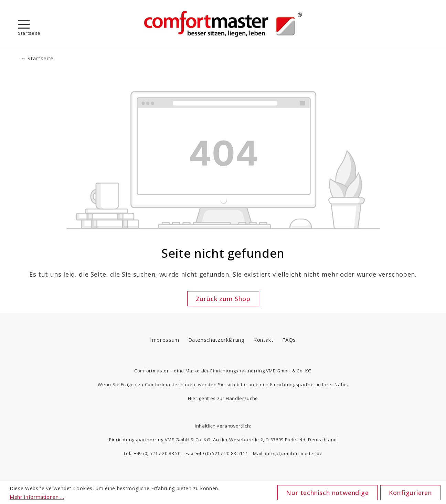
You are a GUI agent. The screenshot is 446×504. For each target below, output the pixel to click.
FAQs (289, 340)
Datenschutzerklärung (216, 340)
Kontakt (263, 340)
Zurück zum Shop (223, 299)
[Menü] (24, 24)
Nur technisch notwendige (327, 493)
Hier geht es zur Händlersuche (223, 398)
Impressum (165, 340)
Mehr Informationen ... (37, 497)
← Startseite (37, 58)
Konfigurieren (410, 493)
